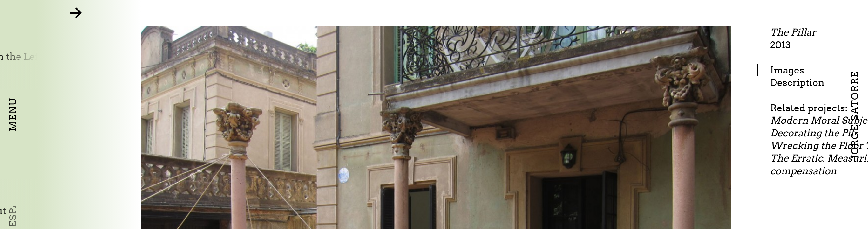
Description (821, 82)
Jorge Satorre (855, 114)
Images (810, 70)
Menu (13, 114)
